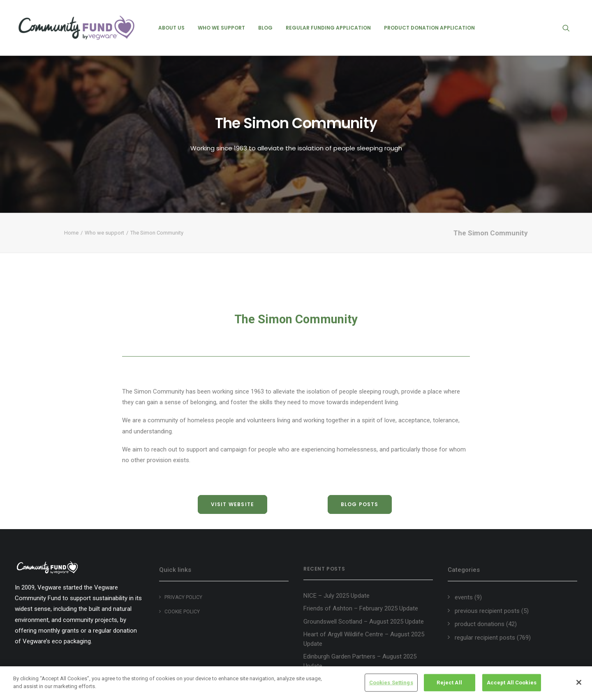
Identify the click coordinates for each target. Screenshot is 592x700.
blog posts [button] (360, 504)
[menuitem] (171, 28)
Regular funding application (328, 28)
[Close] (579, 682)
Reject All (449, 683)
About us (171, 28)
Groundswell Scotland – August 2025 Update (364, 622)
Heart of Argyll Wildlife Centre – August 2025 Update (364, 639)
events (464, 597)
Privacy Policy (183, 597)
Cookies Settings (391, 683)
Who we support (221, 28)
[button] (570, 28)
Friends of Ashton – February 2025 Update (361, 608)
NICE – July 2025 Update (336, 596)
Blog (265, 28)
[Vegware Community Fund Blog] (76, 28)
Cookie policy (182, 612)
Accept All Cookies (512, 683)
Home (71, 233)
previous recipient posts (487, 611)
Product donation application (429, 28)
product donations (480, 624)
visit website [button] (233, 504)
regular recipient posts (485, 638)
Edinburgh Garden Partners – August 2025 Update (360, 661)
